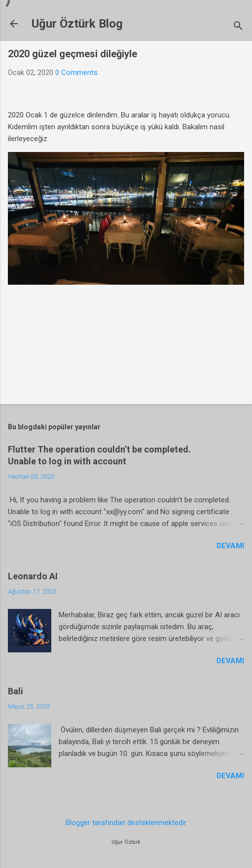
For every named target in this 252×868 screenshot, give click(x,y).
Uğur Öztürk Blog (77, 24)
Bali (16, 691)
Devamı (230, 546)
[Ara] (238, 27)
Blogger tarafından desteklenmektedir (126, 823)
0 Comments (76, 73)
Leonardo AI (33, 576)
